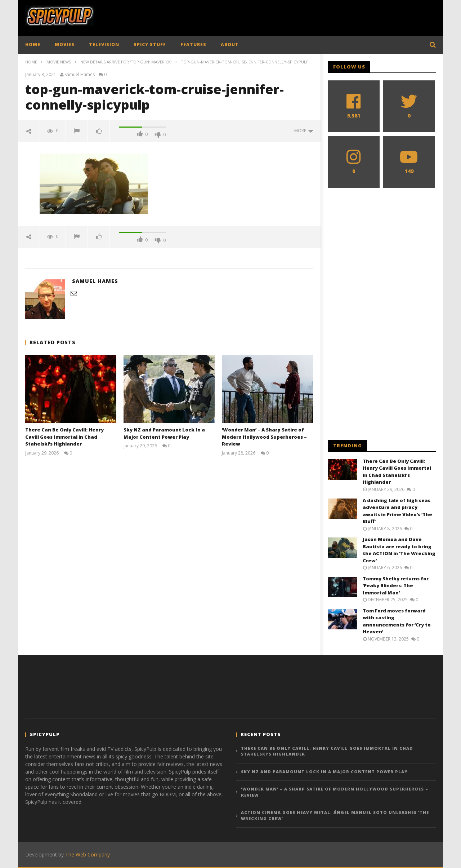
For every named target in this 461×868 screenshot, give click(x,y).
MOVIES (65, 45)
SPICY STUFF (150, 45)
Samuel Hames (80, 75)
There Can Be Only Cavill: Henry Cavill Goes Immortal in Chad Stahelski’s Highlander (64, 437)
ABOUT (230, 45)
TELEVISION (104, 45)
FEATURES (193, 45)
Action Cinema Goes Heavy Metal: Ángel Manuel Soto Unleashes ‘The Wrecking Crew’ (335, 815)
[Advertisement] (305, 16)
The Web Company (88, 854)
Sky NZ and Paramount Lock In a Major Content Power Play (164, 433)
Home (31, 62)
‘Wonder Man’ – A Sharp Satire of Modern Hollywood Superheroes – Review (264, 437)
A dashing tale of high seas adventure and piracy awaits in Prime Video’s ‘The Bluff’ (397, 511)
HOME (33, 45)
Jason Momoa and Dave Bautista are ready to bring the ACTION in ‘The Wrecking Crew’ (399, 550)
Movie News (59, 62)
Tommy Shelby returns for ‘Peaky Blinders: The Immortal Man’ (396, 586)
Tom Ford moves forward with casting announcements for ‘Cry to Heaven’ (397, 621)
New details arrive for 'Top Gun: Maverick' (126, 62)
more (304, 131)
